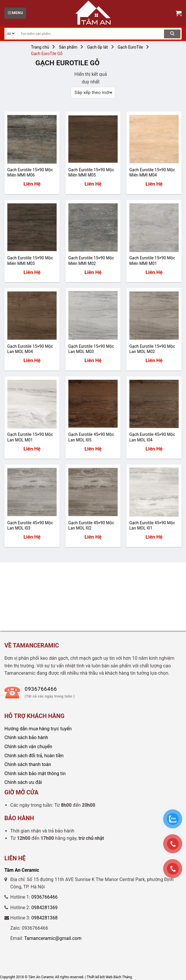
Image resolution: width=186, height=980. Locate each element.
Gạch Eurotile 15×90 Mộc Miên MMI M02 (91, 261)
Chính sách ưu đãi (23, 782)
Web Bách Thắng (119, 977)
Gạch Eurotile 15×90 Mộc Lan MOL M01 (30, 437)
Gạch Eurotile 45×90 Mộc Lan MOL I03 (30, 525)
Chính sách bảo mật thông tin (35, 773)
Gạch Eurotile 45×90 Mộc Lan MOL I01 (152, 525)
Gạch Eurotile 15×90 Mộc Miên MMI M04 (152, 172)
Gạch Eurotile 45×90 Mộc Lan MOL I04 (152, 437)
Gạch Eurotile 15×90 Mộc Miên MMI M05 (91, 172)
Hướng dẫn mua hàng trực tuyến (38, 729)
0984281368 (45, 918)
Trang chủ (40, 47)
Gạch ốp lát (98, 47)
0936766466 (45, 897)
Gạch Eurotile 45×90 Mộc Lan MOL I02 (91, 525)
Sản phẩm (68, 47)
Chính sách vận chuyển (28, 747)
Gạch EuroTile (130, 47)
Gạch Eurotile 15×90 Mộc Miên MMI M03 (30, 261)
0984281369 (45, 908)
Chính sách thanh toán (28, 764)
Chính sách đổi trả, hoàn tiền (34, 756)
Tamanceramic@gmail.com (53, 938)
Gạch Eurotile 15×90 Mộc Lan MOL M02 (152, 349)
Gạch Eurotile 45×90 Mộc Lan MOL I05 (91, 437)
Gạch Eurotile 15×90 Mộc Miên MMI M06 (30, 172)
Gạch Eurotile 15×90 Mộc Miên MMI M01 (152, 261)
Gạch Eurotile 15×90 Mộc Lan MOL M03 (91, 349)
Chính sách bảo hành (26, 737)
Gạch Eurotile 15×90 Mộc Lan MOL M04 (30, 349)
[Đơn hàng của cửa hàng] (93, 93)
